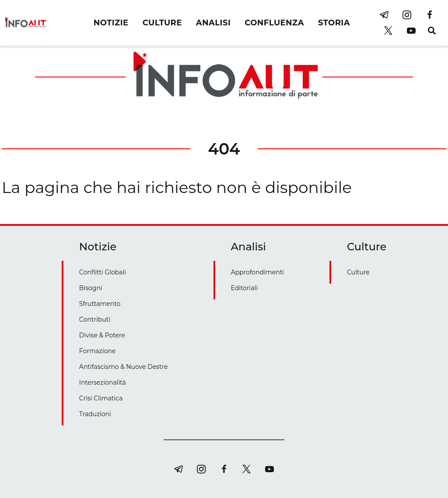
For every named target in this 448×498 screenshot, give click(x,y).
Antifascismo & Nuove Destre (124, 367)
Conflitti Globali (103, 272)
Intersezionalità (103, 382)
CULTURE (162, 23)
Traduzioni (95, 414)
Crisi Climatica (101, 398)
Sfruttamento (100, 304)
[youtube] (411, 31)
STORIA (334, 23)
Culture (358, 272)
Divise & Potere (102, 335)
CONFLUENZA (274, 23)
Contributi (95, 319)
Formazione (98, 351)
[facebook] (430, 15)
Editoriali (245, 288)
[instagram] (407, 15)
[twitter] (388, 31)
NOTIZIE (111, 23)
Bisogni (91, 288)
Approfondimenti (258, 272)
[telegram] (384, 15)
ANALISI (213, 23)
